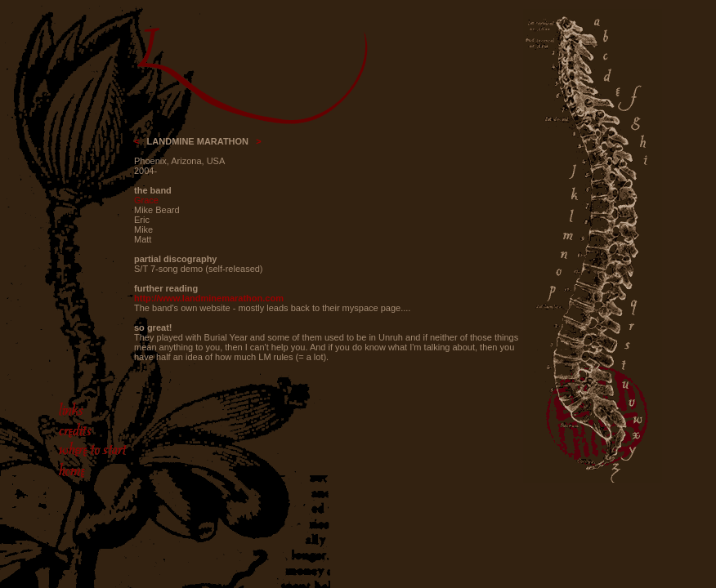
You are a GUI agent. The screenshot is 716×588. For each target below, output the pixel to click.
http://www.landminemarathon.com (209, 298)
